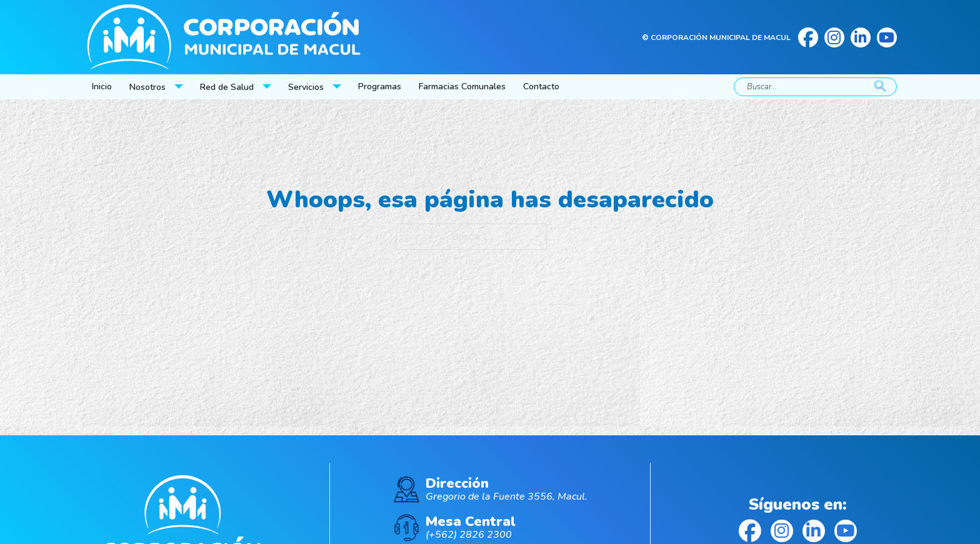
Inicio (102, 87)
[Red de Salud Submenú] (268, 87)
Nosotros (147, 87)
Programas (380, 87)
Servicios (306, 87)
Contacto (541, 87)
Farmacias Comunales (462, 87)
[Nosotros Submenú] (180, 87)
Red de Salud (227, 87)
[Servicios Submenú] (338, 87)
